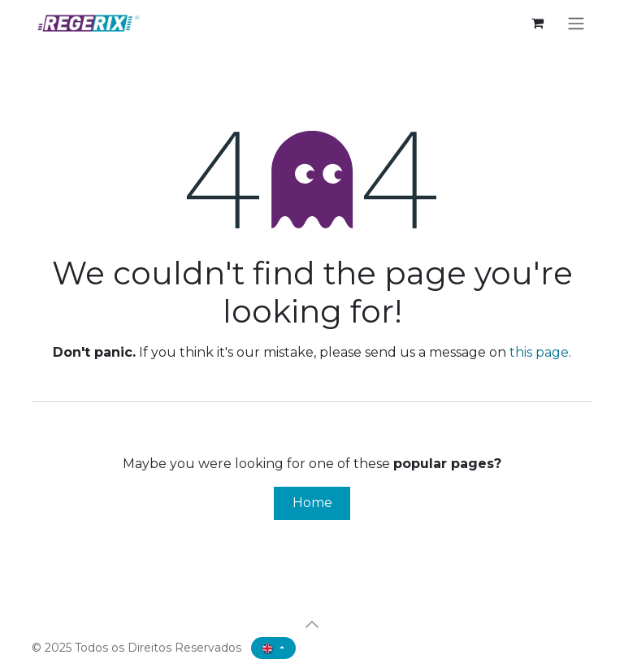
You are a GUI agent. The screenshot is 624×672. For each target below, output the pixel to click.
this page (539, 352)
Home (312, 503)
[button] (312, 624)
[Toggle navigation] (576, 23)
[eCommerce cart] (537, 23)
